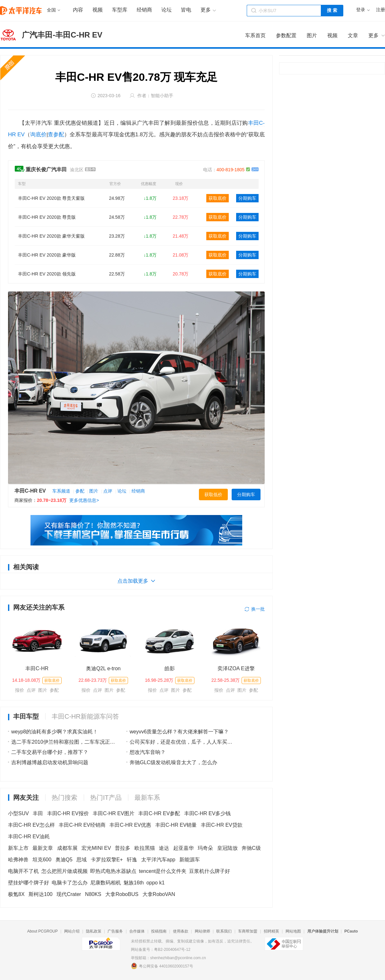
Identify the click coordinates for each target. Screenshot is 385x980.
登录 (361, 10)
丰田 (38, 813)
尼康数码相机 (106, 883)
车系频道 (61, 491)
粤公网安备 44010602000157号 (162, 966)
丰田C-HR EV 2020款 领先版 (47, 274)
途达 (164, 848)
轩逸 (132, 860)
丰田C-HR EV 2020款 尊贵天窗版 (51, 198)
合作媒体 (137, 931)
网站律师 (202, 931)
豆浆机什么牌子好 (210, 871)
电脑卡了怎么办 (70, 883)
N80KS (93, 894)
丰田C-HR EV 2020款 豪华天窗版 (51, 236)
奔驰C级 (251, 848)
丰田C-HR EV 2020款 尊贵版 (47, 217)
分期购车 (247, 198)
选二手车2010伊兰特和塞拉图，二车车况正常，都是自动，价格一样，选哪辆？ (102, 742)
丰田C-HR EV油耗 (29, 836)
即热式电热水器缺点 (113, 871)
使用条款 (181, 931)
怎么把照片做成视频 (64, 871)
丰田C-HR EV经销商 (82, 825)
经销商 (144, 10)
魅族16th (134, 883)
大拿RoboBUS (122, 894)
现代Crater (69, 894)
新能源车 (190, 860)
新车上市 (18, 848)
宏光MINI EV (96, 848)
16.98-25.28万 (159, 680)
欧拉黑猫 (145, 848)
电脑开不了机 (23, 871)
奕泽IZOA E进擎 (236, 668)
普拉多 (123, 848)
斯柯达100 (41, 894)
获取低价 (213, 494)
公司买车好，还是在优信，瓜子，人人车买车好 (184, 742)
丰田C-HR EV (30, 491)
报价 (20, 690)
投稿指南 (159, 931)
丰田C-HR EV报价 (68, 813)
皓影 (170, 668)
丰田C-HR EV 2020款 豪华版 (47, 255)
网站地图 (293, 931)
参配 (80, 491)
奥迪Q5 (64, 860)
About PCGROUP (43, 931)
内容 (78, 10)
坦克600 (42, 860)
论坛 (167, 10)
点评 (108, 491)
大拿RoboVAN (159, 894)
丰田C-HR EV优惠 (130, 825)
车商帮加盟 (248, 931)
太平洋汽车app (158, 860)
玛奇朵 (205, 848)
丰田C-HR (37, 668)
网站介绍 (72, 931)
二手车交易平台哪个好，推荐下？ (50, 752)
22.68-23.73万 (93, 680)
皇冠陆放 (227, 848)
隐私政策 (94, 931)
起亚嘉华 (184, 848)
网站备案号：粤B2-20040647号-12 (161, 950)
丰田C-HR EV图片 (114, 813)
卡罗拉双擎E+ (107, 860)
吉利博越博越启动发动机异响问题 (50, 762)
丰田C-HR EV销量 (176, 825)
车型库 (120, 10)
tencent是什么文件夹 (163, 871)
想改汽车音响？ (148, 752)
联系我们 (224, 931)
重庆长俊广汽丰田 (46, 169)
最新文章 (43, 848)
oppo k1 (155, 883)
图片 (94, 491)
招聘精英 (271, 931)
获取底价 (218, 198)
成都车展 (67, 848)
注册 (381, 10)
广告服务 (115, 931)
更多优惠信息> (84, 500)
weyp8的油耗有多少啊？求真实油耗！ (55, 732)
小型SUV (18, 813)
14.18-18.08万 (26, 680)
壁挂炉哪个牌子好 (29, 883)
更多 (373, 35)
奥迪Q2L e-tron (103, 668)
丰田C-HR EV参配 (159, 813)
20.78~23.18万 (52, 500)
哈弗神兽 (18, 860)
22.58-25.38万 (226, 680)
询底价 (38, 135)
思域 (81, 860)
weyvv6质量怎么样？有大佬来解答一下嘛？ (179, 732)
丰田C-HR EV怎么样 (31, 825)
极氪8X (16, 894)
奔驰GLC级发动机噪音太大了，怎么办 (173, 762)
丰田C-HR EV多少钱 (208, 813)
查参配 (56, 135)
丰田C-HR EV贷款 (222, 825)
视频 (98, 10)
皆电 (186, 10)
